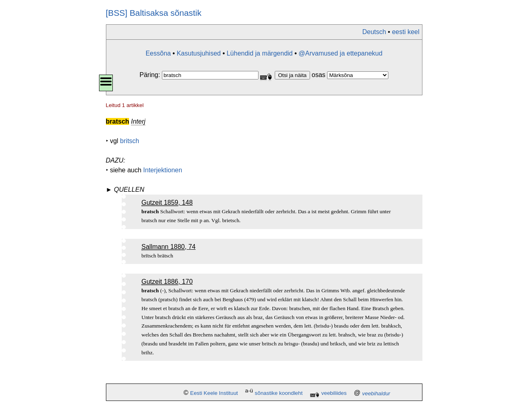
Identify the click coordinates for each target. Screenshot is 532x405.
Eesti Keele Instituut (214, 393)
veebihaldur (376, 393)
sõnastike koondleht (279, 393)
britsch (130, 141)
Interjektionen (163, 170)
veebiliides (334, 393)
